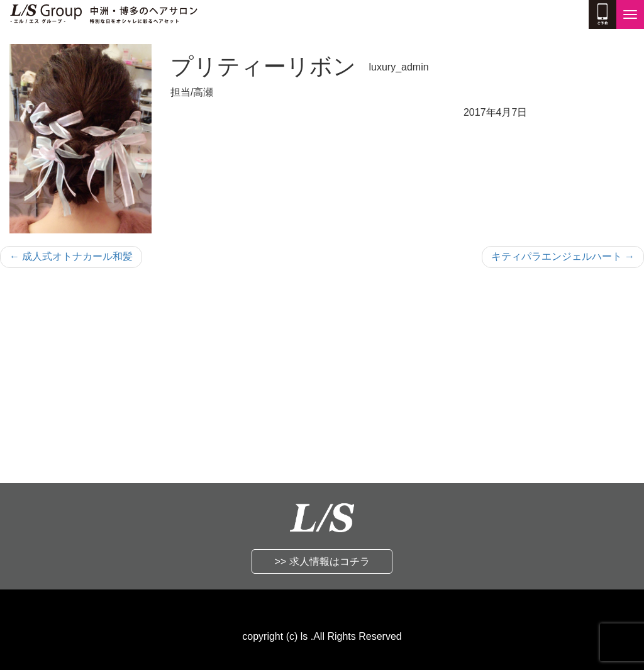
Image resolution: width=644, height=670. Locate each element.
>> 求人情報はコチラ (322, 561)
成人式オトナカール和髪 (71, 256)
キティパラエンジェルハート (563, 256)
